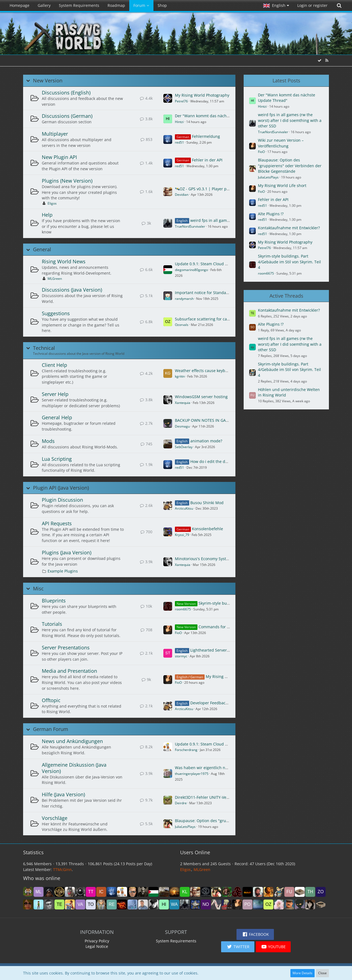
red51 (179, 142)
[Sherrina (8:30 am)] (279, 904)
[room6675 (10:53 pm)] (237, 892)
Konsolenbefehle (207, 529)
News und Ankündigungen (72, 741)
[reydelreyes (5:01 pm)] (112, 904)
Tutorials (52, 624)
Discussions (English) (66, 93)
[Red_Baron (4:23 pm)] (153, 904)
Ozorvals (182, 325)
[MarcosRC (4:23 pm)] (143, 904)
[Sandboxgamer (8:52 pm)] (300, 892)
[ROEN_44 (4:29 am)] (49, 892)
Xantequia (183, 403)
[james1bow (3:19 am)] (80, 892)
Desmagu (182, 426)
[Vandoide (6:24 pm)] (80, 904)
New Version (48, 81)
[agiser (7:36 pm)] (70, 904)
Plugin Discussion (62, 500)
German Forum (51, 729)
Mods (48, 441)
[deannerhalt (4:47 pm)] (122, 904)
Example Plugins (63, 571)
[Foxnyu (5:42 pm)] (101, 904)
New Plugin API (59, 157)
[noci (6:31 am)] (321, 904)
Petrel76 (181, 101)
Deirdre (181, 803)
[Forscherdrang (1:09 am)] (122, 892)
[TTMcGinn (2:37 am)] (91, 892)
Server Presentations (66, 647)
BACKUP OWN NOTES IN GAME (203, 420)
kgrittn (180, 376)
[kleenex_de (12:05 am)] (185, 892)
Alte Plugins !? (271, 214)
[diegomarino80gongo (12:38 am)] (153, 892)
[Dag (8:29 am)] (289, 904)
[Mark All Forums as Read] (320, 60)
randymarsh (184, 299)
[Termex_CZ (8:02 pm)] (49, 904)
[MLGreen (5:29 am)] (38, 892)
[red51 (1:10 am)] (112, 892)
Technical (44, 348)
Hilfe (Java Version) (63, 794)
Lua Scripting (57, 459)
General (42, 249)
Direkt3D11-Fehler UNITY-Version (205, 797)
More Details (302, 973)
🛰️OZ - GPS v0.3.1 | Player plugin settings (213, 189)
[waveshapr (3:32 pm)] (174, 904)
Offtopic (51, 700)
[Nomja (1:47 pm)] (206, 904)
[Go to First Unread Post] (168, 98)
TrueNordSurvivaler (190, 226)
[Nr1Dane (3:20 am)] (70, 892)
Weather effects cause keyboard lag (208, 371)
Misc (38, 589)
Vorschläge (55, 818)
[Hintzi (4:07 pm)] (164, 904)
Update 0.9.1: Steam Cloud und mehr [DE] (214, 744)
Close (322, 973)
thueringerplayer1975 (192, 774)
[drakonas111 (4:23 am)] (59, 892)
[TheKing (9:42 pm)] (268, 892)
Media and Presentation (69, 671)
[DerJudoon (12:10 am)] (174, 892)
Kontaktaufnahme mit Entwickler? (289, 228)
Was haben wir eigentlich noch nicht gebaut (216, 768)
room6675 (183, 609)
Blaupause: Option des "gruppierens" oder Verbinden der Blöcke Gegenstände (290, 166)
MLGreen (55, 279)
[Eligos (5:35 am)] (28, 892)
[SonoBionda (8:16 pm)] (28, 904)
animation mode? (206, 441)
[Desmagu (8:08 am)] (300, 904)
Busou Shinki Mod (207, 503)
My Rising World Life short (230, 676)
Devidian (182, 195)
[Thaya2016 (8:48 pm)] (310, 892)
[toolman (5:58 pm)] (91, 904)
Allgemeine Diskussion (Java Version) (74, 768)
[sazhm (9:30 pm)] (279, 892)
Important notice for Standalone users (210, 293)
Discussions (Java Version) (72, 290)
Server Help (55, 394)
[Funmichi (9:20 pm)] (289, 892)
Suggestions (56, 313)
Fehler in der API (207, 160)
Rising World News (64, 261)
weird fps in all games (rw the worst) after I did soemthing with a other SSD (290, 120)
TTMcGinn (62, 869)
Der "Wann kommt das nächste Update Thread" (219, 116)
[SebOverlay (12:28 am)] (164, 892)
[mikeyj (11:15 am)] (258, 904)
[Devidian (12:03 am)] (195, 892)
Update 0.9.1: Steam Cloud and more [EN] (213, 264)
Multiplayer (55, 134)
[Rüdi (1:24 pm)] (216, 904)
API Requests (57, 523)
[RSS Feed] (327, 60)
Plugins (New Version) (67, 181)
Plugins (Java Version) (67, 552)
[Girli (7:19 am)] (310, 904)
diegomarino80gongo (191, 270)
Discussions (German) (67, 116)
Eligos (52, 203)
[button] (276, 5)
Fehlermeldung (206, 136)
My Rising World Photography (202, 95)
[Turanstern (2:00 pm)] (195, 904)
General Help (57, 417)
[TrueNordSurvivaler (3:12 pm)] (185, 904)
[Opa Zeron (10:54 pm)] (227, 892)
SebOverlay (184, 447)
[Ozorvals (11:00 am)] (268, 904)
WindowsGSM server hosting (201, 397)
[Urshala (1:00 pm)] (227, 904)
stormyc (181, 656)
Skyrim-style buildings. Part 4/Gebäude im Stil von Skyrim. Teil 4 (289, 262)
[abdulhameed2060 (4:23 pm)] (133, 904)
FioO (178, 633)
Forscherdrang (186, 750)
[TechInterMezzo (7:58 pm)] (59, 904)
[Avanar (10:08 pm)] (258, 892)
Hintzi (179, 122)
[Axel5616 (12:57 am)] (143, 892)
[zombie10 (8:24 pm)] (321, 892)
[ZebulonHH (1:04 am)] (133, 892)
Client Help (54, 365)
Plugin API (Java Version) (61, 488)
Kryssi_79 (182, 535)
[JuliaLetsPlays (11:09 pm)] (216, 892)
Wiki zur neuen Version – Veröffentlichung (281, 143)
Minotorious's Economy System (203, 559)
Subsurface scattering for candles (206, 319)
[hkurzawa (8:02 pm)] (38, 904)
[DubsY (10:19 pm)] (248, 892)
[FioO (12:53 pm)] (237, 904)
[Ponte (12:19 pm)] (248, 904)
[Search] (339, 5)
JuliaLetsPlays (185, 827)
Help (47, 215)
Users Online (195, 852)
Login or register (312, 5)
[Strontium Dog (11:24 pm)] (206, 892)
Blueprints (54, 601)
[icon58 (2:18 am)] (101, 892)
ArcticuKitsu (184, 508)
